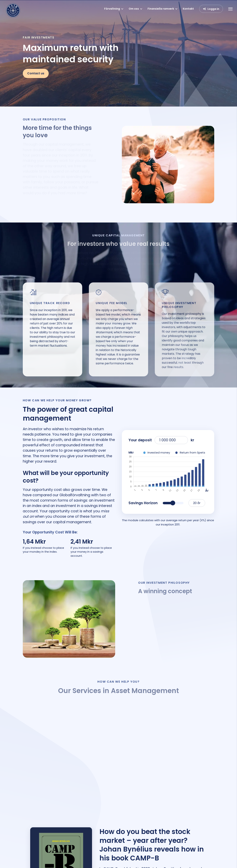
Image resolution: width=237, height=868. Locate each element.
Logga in (213, 9)
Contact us (36, 73)
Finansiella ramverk (161, 9)
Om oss (134, 9)
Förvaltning (112, 9)
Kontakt (188, 9)
